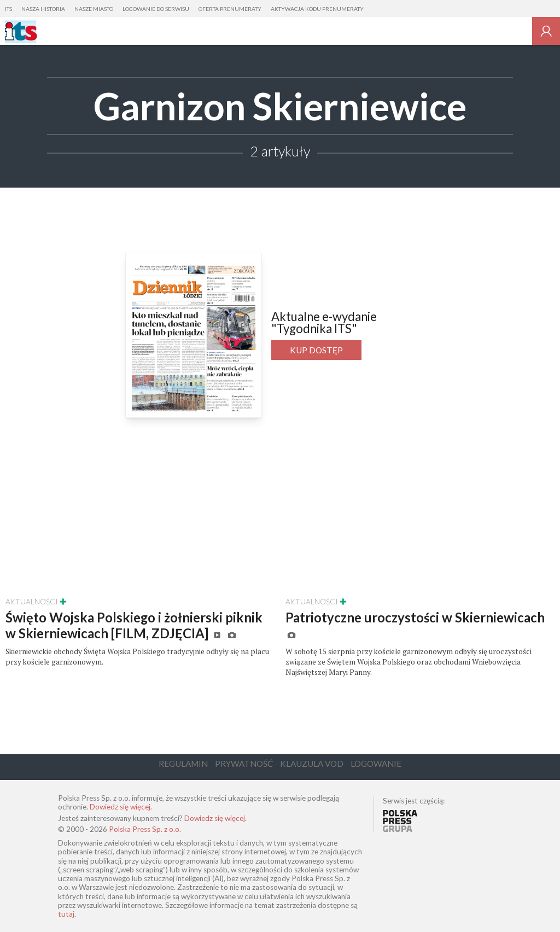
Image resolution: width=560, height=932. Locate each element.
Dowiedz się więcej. (121, 807)
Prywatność (244, 764)
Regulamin (183, 764)
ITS (8, 9)
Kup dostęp (316, 350)
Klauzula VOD (312, 764)
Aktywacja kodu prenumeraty (317, 9)
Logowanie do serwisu (156, 9)
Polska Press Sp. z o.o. (145, 829)
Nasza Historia (43, 9)
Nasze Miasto (94, 9)
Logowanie (376, 764)
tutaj (66, 914)
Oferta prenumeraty (230, 9)
